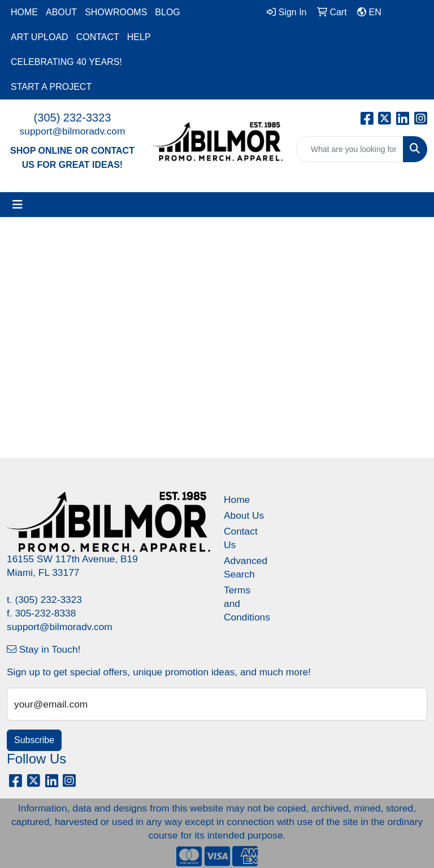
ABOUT (61, 12)
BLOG (167, 12)
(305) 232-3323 (73, 118)
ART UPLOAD (40, 37)
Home (237, 500)
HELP (139, 37)
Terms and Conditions (244, 604)
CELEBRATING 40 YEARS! (66, 62)
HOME (24, 12)
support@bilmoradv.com (73, 131)
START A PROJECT (51, 87)
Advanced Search (244, 567)
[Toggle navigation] (18, 205)
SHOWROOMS (116, 12)
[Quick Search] (350, 149)
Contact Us (241, 538)
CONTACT (98, 37)
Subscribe (34, 740)
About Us (244, 515)
